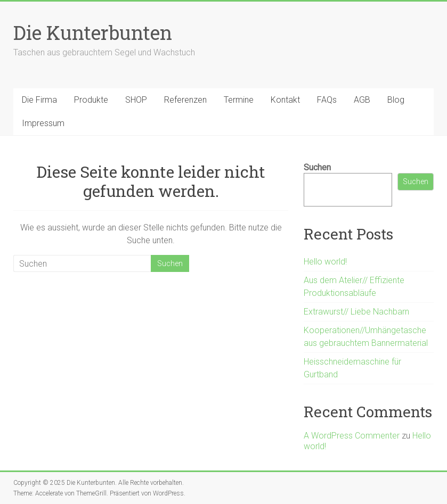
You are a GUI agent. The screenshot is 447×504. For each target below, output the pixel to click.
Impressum (43, 123)
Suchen (317, 167)
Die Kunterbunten (93, 32)
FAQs (327, 100)
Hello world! (325, 262)
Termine (239, 100)
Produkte (91, 100)
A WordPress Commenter (352, 436)
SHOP (136, 100)
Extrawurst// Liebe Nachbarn (356, 312)
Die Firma (39, 100)
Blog (396, 100)
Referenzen (185, 100)
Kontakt (285, 100)
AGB (362, 100)
